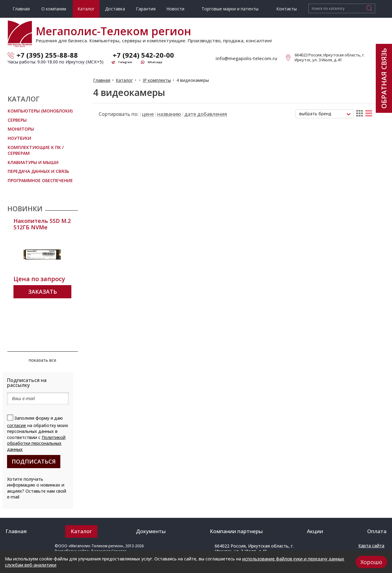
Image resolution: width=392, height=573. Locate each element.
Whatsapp (155, 62)
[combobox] (325, 114)
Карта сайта (371, 546)
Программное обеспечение (40, 180)
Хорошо (371, 562)
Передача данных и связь (38, 171)
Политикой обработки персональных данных (36, 443)
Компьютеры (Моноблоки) (40, 111)
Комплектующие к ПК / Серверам (36, 150)
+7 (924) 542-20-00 (143, 55)
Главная (102, 80)
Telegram (125, 62)
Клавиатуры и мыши (33, 162)
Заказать (43, 292)
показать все (43, 360)
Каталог (124, 80)
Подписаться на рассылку (27, 383)
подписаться (34, 461)
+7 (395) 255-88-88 (47, 55)
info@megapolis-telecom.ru (246, 58)
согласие (17, 425)
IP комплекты (157, 80)
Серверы (17, 120)
